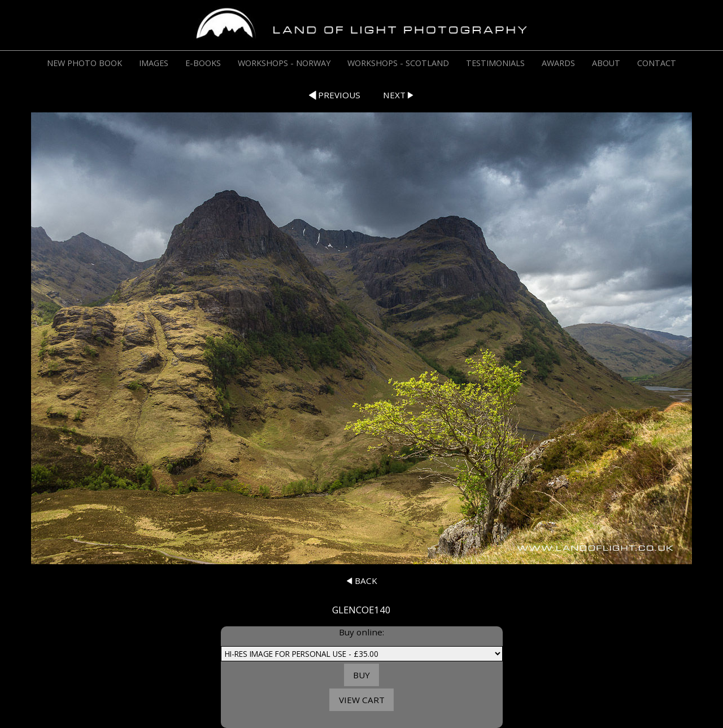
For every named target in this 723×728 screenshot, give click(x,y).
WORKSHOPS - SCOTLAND (398, 63)
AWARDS (558, 63)
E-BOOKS (203, 63)
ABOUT (606, 63)
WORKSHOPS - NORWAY (284, 63)
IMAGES (154, 63)
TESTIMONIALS (495, 63)
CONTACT (657, 63)
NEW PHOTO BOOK (84, 63)
